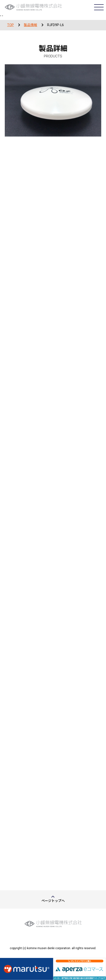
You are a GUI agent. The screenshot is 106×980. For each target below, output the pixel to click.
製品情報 (30, 25)
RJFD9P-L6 (56, 25)
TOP (10, 25)
